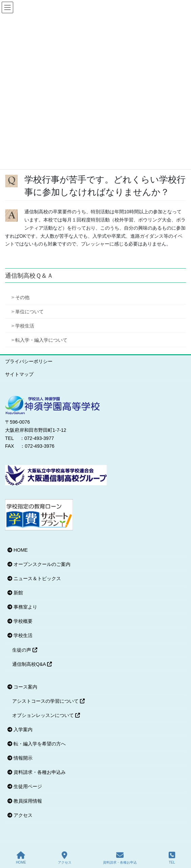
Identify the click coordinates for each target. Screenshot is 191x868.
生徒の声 (25, 650)
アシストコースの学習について (48, 701)
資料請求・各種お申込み (37, 772)
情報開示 (20, 758)
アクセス (20, 815)
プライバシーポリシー (29, 361)
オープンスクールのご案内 (39, 564)
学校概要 (20, 621)
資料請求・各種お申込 (120, 858)
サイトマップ (19, 374)
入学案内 (20, 729)
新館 (15, 593)
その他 (22, 297)
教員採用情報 (25, 801)
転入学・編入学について (41, 340)
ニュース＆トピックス (34, 578)
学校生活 (25, 326)
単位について (29, 312)
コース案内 (22, 687)
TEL (172, 858)
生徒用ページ (25, 786)
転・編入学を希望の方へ (37, 744)
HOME (18, 550)
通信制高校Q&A (32, 664)
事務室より (22, 607)
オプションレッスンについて (46, 715)
